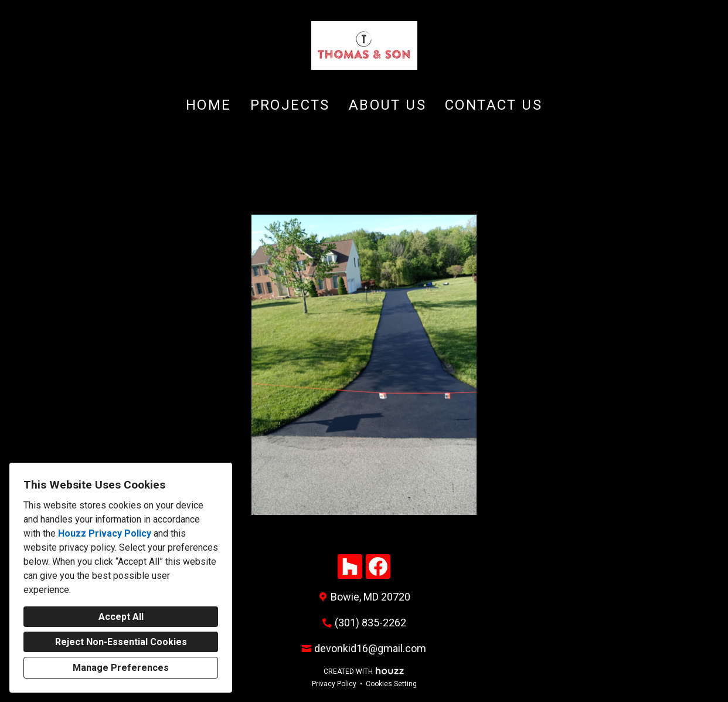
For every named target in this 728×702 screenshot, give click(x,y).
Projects (290, 105)
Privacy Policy (334, 684)
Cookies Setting (391, 684)
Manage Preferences (121, 668)
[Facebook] (378, 567)
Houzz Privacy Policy (105, 533)
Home (209, 105)
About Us (387, 105)
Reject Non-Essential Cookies (121, 642)
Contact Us (494, 105)
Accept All (121, 617)
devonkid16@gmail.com (370, 648)
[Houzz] (350, 567)
